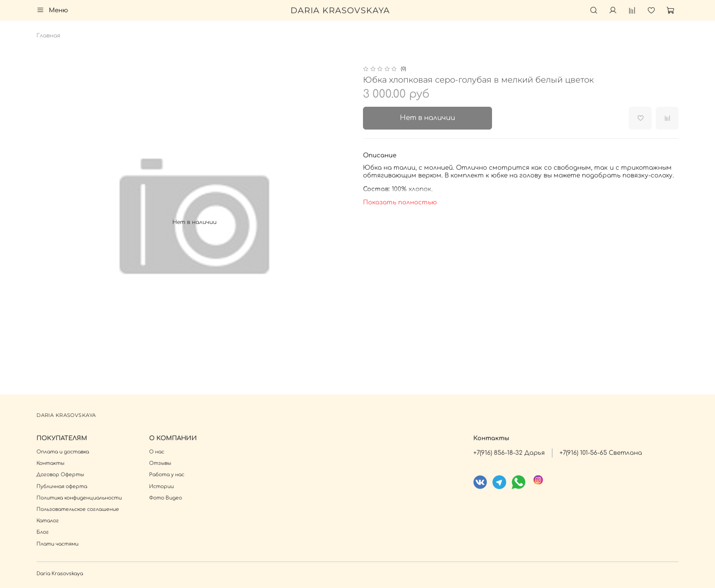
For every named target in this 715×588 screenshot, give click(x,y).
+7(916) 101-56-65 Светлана (601, 453)
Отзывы (160, 463)
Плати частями (57, 544)
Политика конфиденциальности (79, 498)
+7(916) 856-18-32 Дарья (509, 453)
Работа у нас (167, 475)
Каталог (48, 521)
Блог (43, 532)
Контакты (50, 463)
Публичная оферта (62, 487)
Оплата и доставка (63, 452)
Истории (161, 487)
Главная (48, 36)
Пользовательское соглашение (78, 509)
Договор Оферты (60, 475)
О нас (157, 452)
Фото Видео (166, 498)
